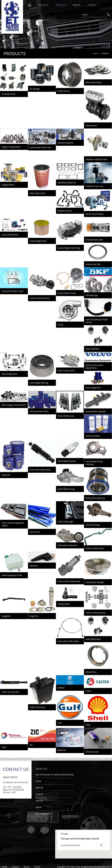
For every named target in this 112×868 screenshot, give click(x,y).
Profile (5, 867)
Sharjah (39, 801)
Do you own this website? (71, 845)
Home (96, 53)
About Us (43, 5)
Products (60, 5)
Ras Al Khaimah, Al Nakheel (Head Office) (55, 775)
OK (101, 845)
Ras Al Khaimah (43, 814)
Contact (92, 5)
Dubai (39, 781)
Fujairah (40, 794)
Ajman (39, 807)
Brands (77, 5)
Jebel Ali (39, 788)
